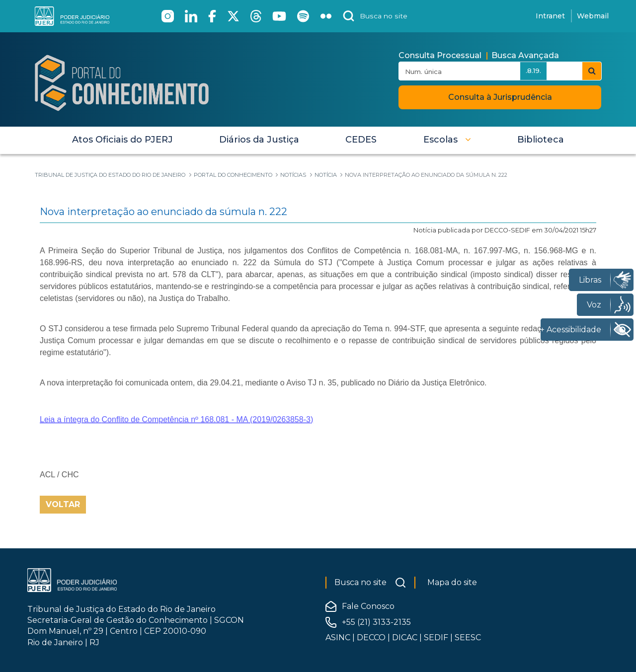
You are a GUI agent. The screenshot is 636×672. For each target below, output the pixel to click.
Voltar (63, 504)
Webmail (593, 16)
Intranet (550, 16)
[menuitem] (122, 140)
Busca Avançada (525, 55)
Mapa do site (452, 582)
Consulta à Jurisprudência (500, 97)
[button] (447, 140)
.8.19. (533, 71)
